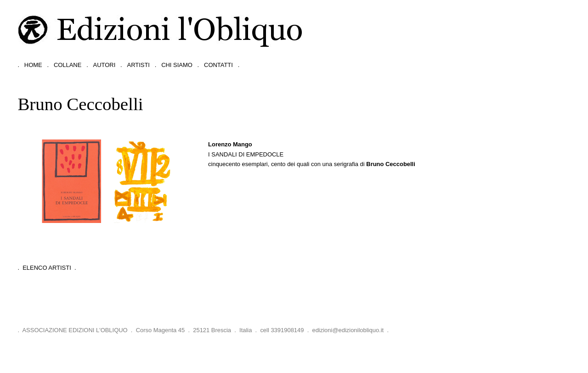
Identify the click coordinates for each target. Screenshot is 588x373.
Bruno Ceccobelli (391, 164)
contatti (218, 65)
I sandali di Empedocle (246, 154)
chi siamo (177, 65)
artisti (139, 65)
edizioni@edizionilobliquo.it (348, 330)
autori (105, 65)
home (33, 65)
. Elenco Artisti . (47, 268)
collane (68, 65)
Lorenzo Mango (230, 144)
